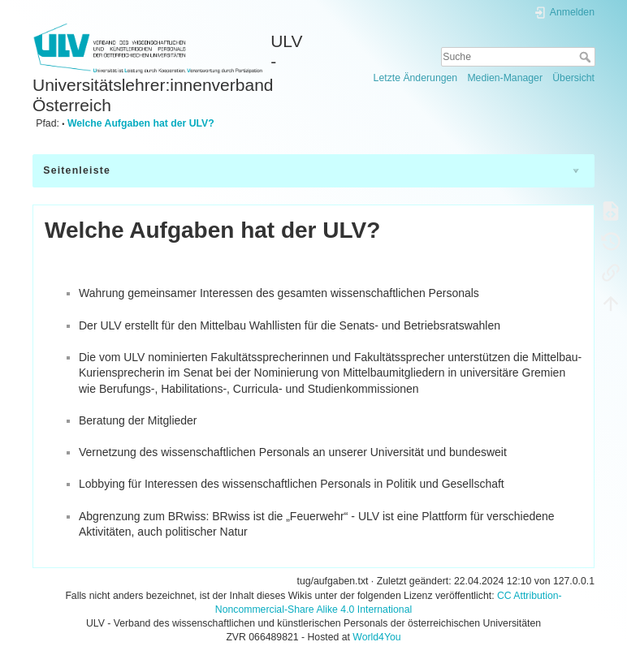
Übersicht (573, 78)
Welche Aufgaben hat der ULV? (141, 123)
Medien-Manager (505, 78)
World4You (376, 637)
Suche (587, 57)
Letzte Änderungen (416, 78)
